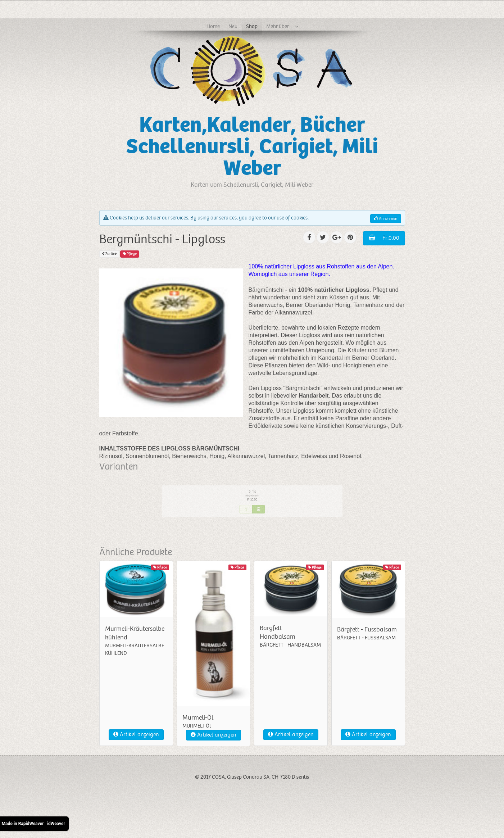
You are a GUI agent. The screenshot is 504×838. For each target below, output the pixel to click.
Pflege (130, 254)
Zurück (109, 254)
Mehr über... (279, 26)
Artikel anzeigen (136, 735)
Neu (233, 26)
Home (213, 26)
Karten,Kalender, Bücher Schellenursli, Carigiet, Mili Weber (252, 147)
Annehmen (386, 219)
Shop (252, 26)
